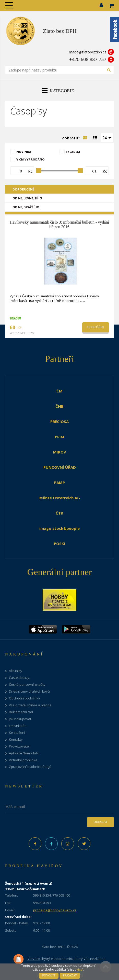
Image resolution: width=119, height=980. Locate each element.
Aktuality (16, 671)
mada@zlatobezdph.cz (88, 52)
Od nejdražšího (26, 207)
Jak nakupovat (20, 719)
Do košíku (96, 327)
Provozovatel (19, 746)
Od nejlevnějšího (27, 198)
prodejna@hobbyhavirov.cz (55, 910)
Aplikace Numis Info (24, 753)
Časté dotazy (19, 678)
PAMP (59, 482)
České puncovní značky (27, 685)
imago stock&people (59, 528)
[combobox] (107, 138)
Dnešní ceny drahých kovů (29, 691)
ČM (59, 391)
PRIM (60, 437)
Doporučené (23, 189)
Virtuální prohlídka (23, 760)
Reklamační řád (21, 712)
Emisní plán (18, 726)
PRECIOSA (59, 421)
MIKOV (60, 452)
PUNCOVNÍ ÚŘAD (60, 467)
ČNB (59, 406)
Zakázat (70, 975)
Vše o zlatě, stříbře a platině (30, 705)
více (79, 969)
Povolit (49, 975)
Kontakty (16, 740)
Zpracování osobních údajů (30, 767)
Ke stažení (17, 733)
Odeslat (100, 822)
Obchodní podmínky (25, 698)
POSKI (60, 544)
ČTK (59, 513)
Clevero (26, 959)
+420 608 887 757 (88, 59)
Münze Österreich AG (60, 498)
